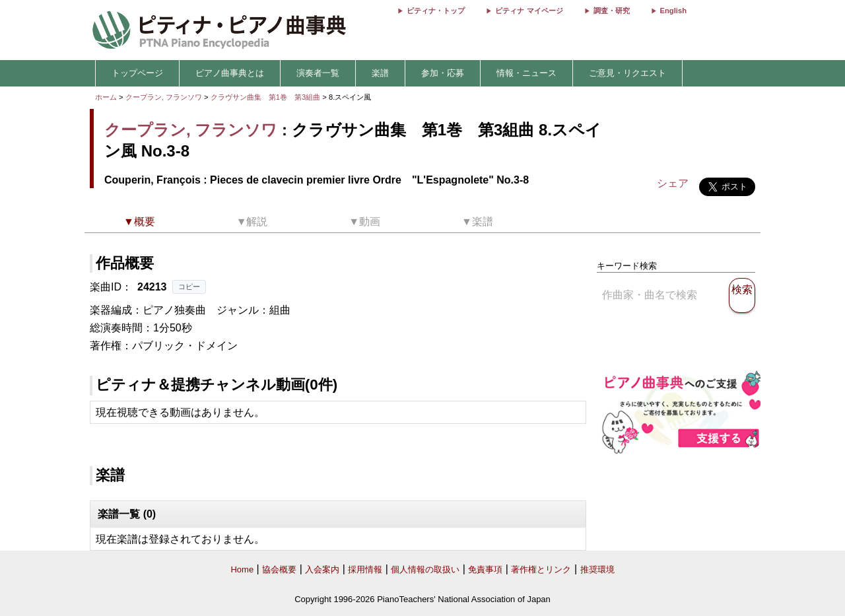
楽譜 (380, 73)
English (673, 11)
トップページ (137, 73)
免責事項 (485, 569)
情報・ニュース (526, 73)
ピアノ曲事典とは (230, 73)
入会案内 (322, 569)
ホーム (106, 97)
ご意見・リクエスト (627, 73)
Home (242, 569)
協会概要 (279, 569)
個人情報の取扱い (425, 569)
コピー (189, 287)
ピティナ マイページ (529, 11)
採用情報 (365, 569)
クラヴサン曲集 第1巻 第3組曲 (267, 97)
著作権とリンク (541, 569)
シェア (673, 183)
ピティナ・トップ (436, 11)
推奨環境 (597, 569)
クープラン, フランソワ (164, 97)
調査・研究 (612, 11)
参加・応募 (443, 73)
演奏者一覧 (318, 73)
